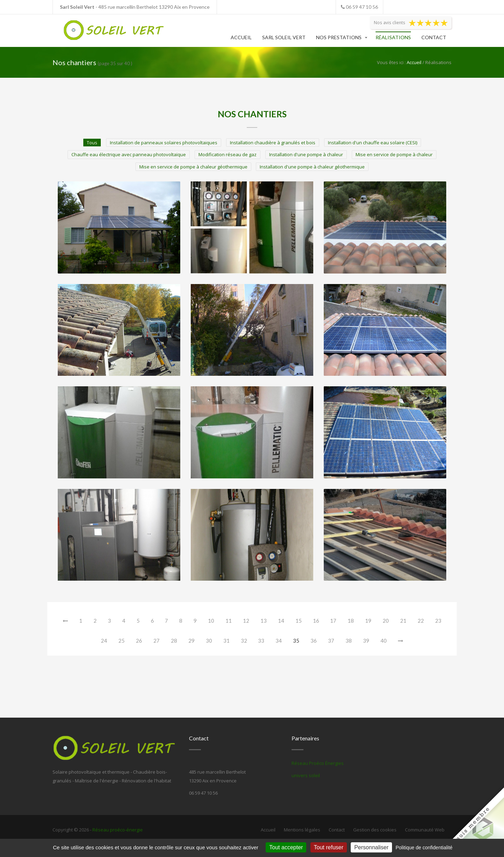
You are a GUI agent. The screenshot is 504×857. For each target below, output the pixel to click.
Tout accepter (286, 847)
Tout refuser (329, 847)
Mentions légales (302, 830)
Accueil (241, 37)
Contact (434, 37)
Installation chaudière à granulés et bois (273, 143)
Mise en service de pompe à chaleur (394, 154)
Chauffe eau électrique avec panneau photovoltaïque (129, 154)
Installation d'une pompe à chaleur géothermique (312, 167)
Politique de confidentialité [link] (424, 848)
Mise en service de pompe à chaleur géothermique (193, 167)
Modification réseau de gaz (227, 154)
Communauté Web (425, 830)
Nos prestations (339, 37)
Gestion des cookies (375, 830)
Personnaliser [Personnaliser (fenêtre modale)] (371, 847)
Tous (92, 143)
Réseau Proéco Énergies (318, 763)
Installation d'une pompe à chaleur (306, 154)
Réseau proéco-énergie (118, 830)
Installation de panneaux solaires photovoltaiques (164, 143)
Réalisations (393, 37)
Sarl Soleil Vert (284, 37)
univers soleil (306, 775)
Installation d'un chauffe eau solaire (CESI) (373, 143)
